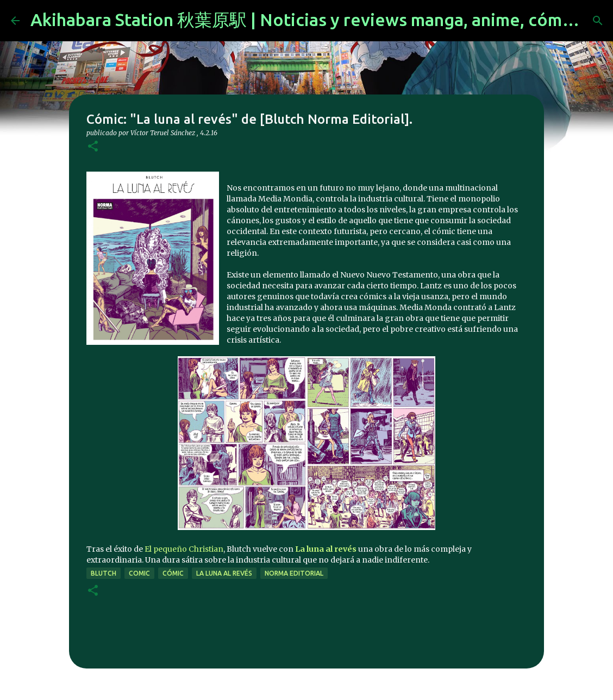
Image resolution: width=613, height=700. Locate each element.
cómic (173, 573)
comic (139, 573)
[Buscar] (598, 21)
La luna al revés (224, 573)
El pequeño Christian (184, 549)
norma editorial (294, 573)
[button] (93, 147)
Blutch (104, 573)
